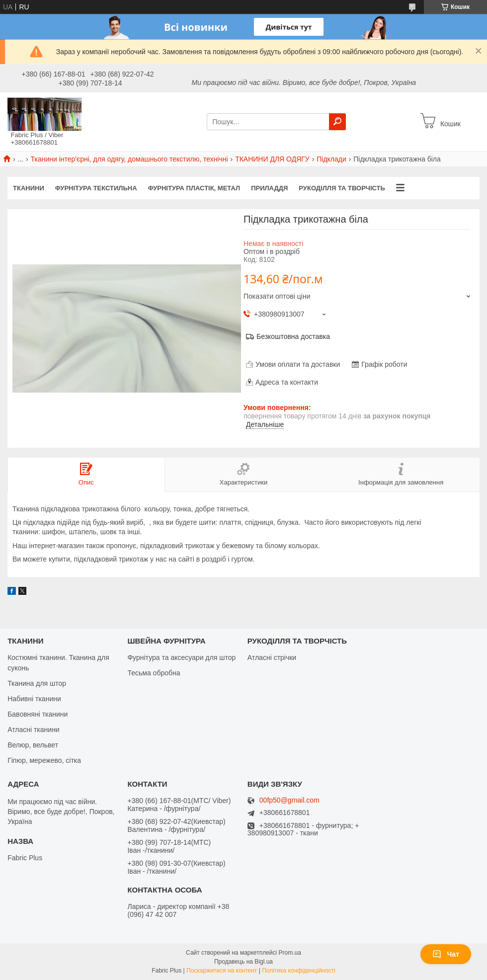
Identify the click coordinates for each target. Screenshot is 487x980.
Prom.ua (290, 953)
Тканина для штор (37, 683)
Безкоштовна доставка (293, 336)
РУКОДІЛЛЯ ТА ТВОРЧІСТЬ (342, 188)
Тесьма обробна (154, 673)
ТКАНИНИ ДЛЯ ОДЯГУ (272, 159)
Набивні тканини (34, 699)
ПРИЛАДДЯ (269, 188)
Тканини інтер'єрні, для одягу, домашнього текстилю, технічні (129, 159)
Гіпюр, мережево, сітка (44, 760)
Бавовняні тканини (38, 714)
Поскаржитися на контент (222, 971)
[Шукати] (337, 122)
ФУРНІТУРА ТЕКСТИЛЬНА (96, 188)
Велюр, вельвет (33, 745)
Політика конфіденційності (299, 971)
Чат (446, 954)
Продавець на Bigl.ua (243, 962)
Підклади (331, 159)
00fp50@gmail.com (289, 800)
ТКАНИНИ (29, 188)
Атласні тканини (34, 730)
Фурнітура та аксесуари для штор (181, 657)
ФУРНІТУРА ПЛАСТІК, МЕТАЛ (194, 188)
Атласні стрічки (272, 657)
